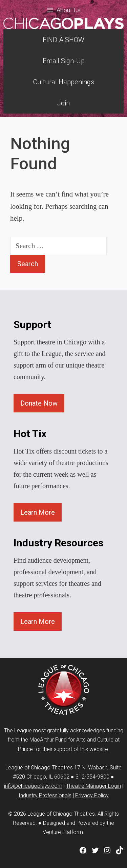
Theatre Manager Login (93, 786)
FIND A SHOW (63, 40)
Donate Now (39, 403)
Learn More (38, 512)
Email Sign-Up (64, 61)
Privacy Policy (92, 795)
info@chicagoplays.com (33, 786)
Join (63, 103)
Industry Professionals (45, 795)
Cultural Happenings (64, 82)
